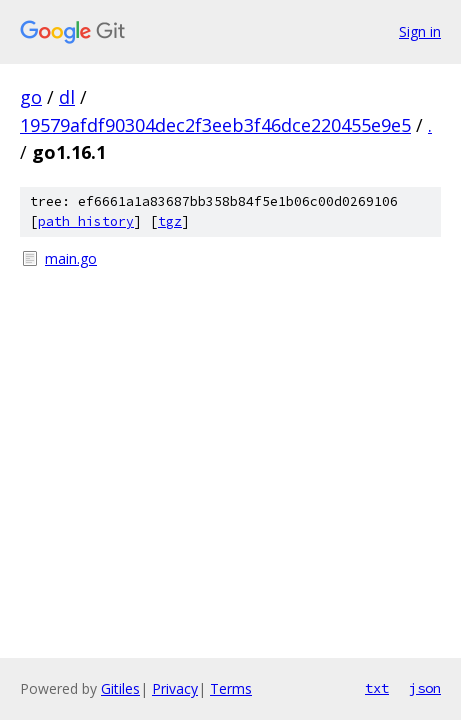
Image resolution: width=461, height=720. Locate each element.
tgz (170, 221)
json (425, 688)
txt (377, 688)
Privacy (175, 688)
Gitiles (120, 688)
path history (86, 221)
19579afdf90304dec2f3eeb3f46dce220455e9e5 (215, 125)
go (31, 97)
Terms (231, 688)
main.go (71, 258)
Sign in (420, 31)
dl (67, 97)
